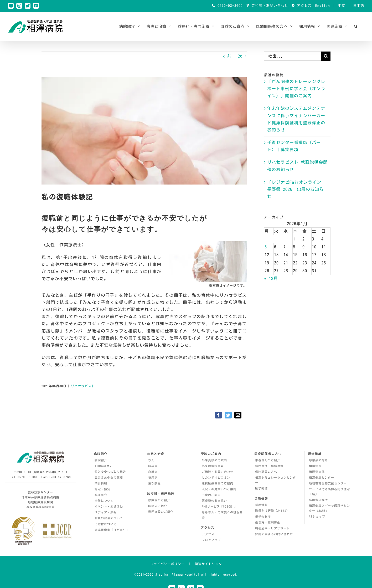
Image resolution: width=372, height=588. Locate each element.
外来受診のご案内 (214, 460)
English (323, 6)
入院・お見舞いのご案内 (219, 489)
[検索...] (293, 56)
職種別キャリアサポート (272, 528)
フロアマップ (211, 540)
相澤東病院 (317, 472)
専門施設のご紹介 (161, 512)
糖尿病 (153, 477)
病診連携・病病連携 (269, 466)
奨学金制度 (263, 517)
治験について (104, 501)
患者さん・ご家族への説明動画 (222, 515)
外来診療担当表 (213, 466)
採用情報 (261, 505)
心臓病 (153, 472)
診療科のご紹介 (159, 500)
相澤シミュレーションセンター (276, 480)
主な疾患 (154, 483)
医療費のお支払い (214, 501)
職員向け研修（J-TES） (272, 511)
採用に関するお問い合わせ (274, 534)
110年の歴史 (104, 466)
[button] (356, 26)
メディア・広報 (106, 512)
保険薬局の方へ (266, 472)
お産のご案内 (211, 495)
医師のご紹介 (158, 506)
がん (151, 460)
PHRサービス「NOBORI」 (219, 506)
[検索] (326, 56)
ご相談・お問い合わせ (269, 6)
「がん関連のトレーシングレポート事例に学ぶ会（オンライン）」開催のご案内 (296, 89)
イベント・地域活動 (109, 506)
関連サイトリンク (208, 564)
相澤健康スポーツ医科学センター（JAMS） (329, 508)
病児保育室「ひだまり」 (112, 530)
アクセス (303, 6)
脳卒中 (153, 466)
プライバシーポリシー (167, 564)
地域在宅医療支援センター (328, 483)
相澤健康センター (322, 477)
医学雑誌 (261, 488)
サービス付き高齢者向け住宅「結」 (329, 492)
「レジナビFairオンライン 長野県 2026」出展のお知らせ (295, 189)
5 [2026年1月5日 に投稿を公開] (266, 247)
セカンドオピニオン (216, 477)
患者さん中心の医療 (109, 477)
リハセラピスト (83, 386)
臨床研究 (101, 495)
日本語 (359, 6)
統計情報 (101, 483)
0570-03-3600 (229, 6)
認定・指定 (102, 489)
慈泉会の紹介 (318, 460)
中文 (342, 6)
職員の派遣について (109, 518)
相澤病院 (315, 466)
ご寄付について (106, 524)
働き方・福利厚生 (268, 522)
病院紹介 (101, 460)
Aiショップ (317, 516)
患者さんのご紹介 (268, 460)
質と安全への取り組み (110, 472)
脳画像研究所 (318, 500)
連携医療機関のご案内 (218, 483)
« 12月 (271, 278)
